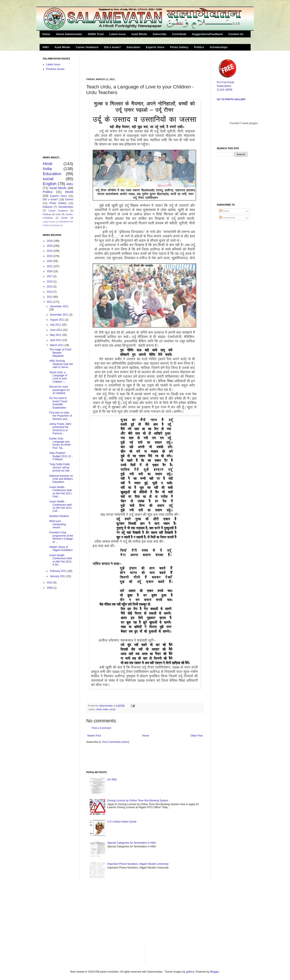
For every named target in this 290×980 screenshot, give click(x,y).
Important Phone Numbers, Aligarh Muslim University (138, 864)
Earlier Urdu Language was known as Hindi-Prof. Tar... (60, 443)
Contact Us (236, 34)
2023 (50, 256)
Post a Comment (101, 728)
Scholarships (219, 47)
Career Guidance (87, 47)
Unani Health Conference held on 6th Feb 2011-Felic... (61, 492)
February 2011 (59, 571)
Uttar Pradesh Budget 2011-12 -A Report (61, 456)
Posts (224, 211)
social (112, 709)
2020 (50, 271)
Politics (199, 47)
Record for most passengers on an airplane (59, 390)
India (105, 709)
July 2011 (56, 325)
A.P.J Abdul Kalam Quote (122, 822)
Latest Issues (49, 222)
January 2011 (58, 576)
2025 (50, 246)
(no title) (112, 779)
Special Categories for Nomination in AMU (132, 843)
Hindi (99, 709)
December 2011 (59, 306)
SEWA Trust (96, 34)
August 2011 (58, 320)
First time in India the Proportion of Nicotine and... (60, 416)
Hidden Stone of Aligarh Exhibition (61, 549)
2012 (50, 297)
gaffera (190, 972)
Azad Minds (139, 34)
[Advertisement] (137, 64)
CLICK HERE (225, 90)
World (69, 192)
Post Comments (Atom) (116, 742)
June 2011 (56, 330)
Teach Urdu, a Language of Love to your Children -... (58, 377)
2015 (50, 282)
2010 (50, 583)
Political (47, 214)
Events (69, 199)
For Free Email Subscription (228, 82)
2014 (50, 287)
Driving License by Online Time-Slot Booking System (138, 801)
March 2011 (57, 345)
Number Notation (59, 516)
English (50, 184)
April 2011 (56, 340)
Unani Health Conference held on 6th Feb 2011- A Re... (61, 560)
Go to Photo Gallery (231, 99)
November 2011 (60, 315)
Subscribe (160, 34)
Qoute (64, 218)
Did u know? (112, 47)
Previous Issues (55, 69)
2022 (50, 261)
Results (56, 225)
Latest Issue (117, 34)
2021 (50, 266)
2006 (50, 588)
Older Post (197, 736)
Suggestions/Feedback (207, 34)
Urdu (58, 214)
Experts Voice (155, 47)
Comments (227, 218)
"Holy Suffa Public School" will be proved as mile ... (61, 467)
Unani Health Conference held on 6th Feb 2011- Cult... (61, 506)
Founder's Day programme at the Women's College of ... (61, 537)
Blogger (214, 972)
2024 (50, 251)
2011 (50, 302)
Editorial (48, 207)
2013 (50, 292)
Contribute (179, 34)
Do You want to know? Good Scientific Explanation (58, 403)
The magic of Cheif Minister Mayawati (60, 353)
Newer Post (94, 736)
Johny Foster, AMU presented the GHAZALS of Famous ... (60, 429)
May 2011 (56, 335)
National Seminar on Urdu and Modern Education (61, 479)
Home (46, 34)
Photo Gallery (179, 47)
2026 (50, 241)
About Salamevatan (69, 34)
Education (133, 47)
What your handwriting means (57, 524)
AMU (46, 47)
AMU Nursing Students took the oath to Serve (61, 364)
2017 (50, 276)
